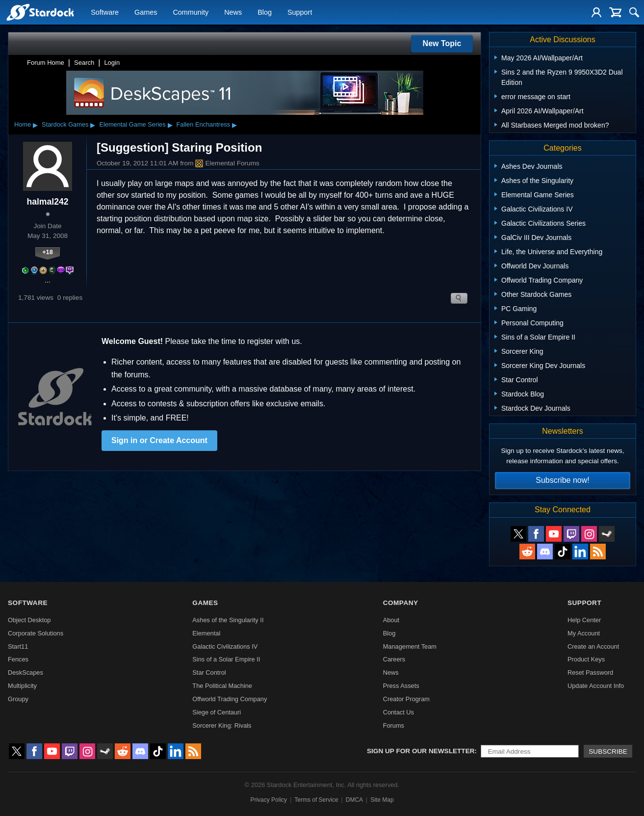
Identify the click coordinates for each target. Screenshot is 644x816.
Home (23, 124)
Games (146, 13)
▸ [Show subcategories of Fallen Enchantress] (234, 125)
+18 (48, 252)
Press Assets (401, 686)
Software (105, 13)
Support (300, 13)
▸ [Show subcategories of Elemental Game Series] (170, 125)
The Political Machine (222, 686)
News (233, 13)
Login (112, 63)
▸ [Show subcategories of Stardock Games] (93, 125)
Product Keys (586, 659)
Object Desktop (29, 620)
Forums (394, 725)
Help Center (584, 620)
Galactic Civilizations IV (225, 646)
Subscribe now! (562, 480)
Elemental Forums (227, 163)
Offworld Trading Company (230, 699)
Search (84, 63)
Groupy (18, 699)
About (391, 620)
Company (401, 603)
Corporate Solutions (36, 633)
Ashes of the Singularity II (228, 620)
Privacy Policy (269, 800)
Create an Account (593, 646)
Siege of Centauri (217, 712)
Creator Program (406, 699)
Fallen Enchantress (204, 124)
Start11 (18, 646)
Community (191, 13)
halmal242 (47, 202)
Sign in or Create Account (159, 440)
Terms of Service (316, 800)
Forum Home (46, 63)
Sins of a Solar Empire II (226, 659)
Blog (265, 13)
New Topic (442, 43)
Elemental (206, 633)
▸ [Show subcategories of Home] (35, 125)
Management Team (410, 646)
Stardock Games (65, 124)
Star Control (209, 672)
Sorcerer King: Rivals (222, 725)
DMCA (354, 800)
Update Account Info (596, 686)
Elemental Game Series (132, 124)
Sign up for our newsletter (421, 751)
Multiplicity (22, 686)
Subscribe (608, 751)
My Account (584, 633)
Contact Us (399, 712)
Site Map (382, 800)
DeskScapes (26, 672)
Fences (18, 659)
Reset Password (590, 672)
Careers (394, 659)
